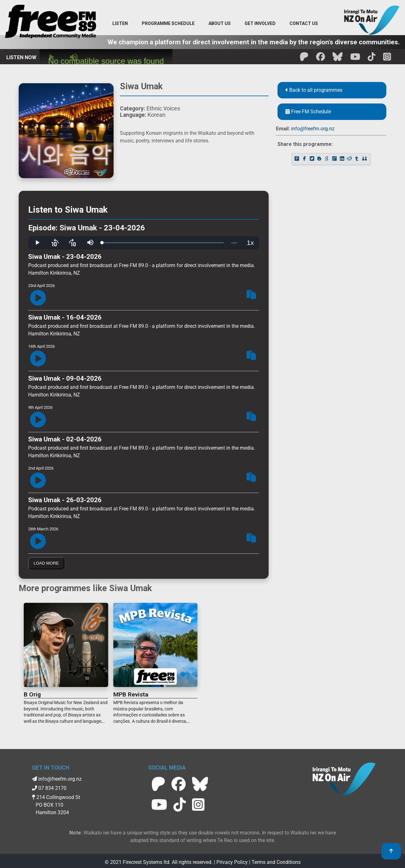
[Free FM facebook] (321, 59)
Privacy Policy (232, 862)
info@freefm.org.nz (313, 129)
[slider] (163, 243)
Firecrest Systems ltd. (147, 862)
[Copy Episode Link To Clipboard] (251, 295)
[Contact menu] (304, 24)
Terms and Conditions (276, 862)
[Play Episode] (38, 298)
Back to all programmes (314, 90)
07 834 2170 (49, 788)
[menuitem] (168, 24)
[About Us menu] (220, 24)
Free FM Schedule (308, 112)
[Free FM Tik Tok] (372, 59)
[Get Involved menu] (260, 24)
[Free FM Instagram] (387, 59)
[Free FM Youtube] (355, 59)
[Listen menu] (120, 24)
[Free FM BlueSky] (338, 59)
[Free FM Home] (51, 23)
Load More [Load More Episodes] (46, 563)
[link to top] (391, 851)
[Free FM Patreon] (304, 59)
